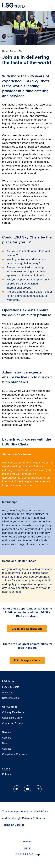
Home (5, 51)
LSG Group (13, 6)
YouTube (28, 789)
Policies (7, 774)
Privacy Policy (32, 818)
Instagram (38, 789)
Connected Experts (13, 723)
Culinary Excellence (13, 712)
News (5, 743)
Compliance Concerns (14, 754)
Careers (7, 738)
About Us (7, 692)
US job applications (27, 660)
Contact (7, 749)
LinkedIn (17, 789)
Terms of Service (13, 825)
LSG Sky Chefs (11, 687)
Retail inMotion (10, 698)
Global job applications (27, 629)
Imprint (6, 769)
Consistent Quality (12, 718)
